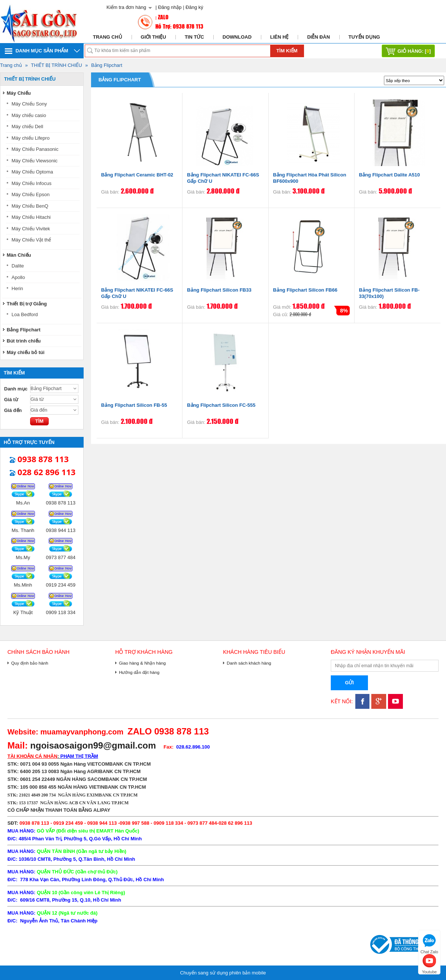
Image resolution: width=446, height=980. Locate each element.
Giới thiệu (153, 37)
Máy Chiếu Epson (30, 194)
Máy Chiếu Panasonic (35, 149)
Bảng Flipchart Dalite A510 (390, 175)
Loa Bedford (25, 314)
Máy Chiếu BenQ (30, 206)
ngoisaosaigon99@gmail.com (93, 745)
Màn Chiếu (19, 255)
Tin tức (194, 37)
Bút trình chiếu (24, 341)
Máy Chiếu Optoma (32, 172)
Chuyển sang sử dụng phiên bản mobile (223, 973)
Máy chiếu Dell (27, 126)
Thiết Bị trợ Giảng (27, 304)
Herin (17, 288)
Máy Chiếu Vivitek (31, 229)
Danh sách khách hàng (249, 663)
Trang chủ (108, 37)
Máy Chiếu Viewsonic (35, 161)
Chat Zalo (429, 943)
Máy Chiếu (19, 93)
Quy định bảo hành (30, 663)
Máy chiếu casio (29, 115)
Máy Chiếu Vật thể (31, 240)
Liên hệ (279, 37)
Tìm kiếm (287, 51)
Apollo (18, 277)
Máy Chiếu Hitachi (31, 217)
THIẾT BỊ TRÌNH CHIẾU (56, 65)
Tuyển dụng (364, 37)
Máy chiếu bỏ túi (26, 352)
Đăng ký (194, 7)
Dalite (18, 266)
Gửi (349, 683)
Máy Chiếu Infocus (31, 183)
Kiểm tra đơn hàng (126, 7)
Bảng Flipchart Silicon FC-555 (221, 405)
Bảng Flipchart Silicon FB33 (219, 290)
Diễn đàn (318, 37)
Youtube (429, 963)
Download (237, 37)
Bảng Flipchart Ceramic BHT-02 (137, 175)
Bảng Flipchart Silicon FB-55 (134, 405)
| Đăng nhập (168, 7)
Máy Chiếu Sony (29, 104)
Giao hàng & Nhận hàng (142, 663)
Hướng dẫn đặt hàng (139, 672)
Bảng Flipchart (107, 65)
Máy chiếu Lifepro (30, 138)
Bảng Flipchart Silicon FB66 (305, 290)
